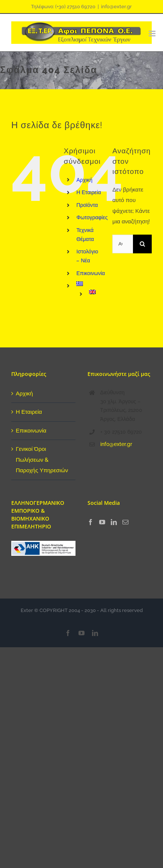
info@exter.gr (116, 7)
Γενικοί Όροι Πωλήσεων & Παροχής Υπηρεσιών (42, 460)
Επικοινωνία (91, 273)
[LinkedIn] (114, 522)
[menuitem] (89, 284)
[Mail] (125, 522)
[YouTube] (102, 522)
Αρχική (84, 180)
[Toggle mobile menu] (150, 34)
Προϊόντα (87, 205)
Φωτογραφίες (92, 217)
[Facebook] (91, 522)
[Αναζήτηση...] (123, 244)
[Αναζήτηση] (142, 244)
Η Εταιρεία (88, 192)
